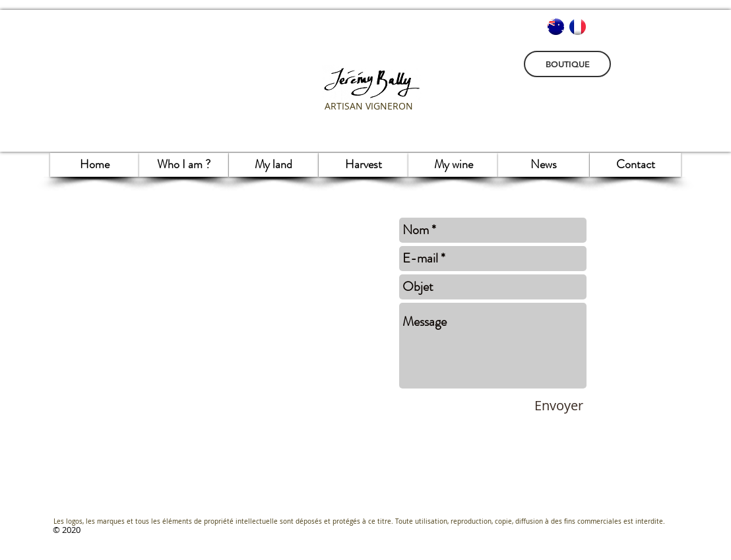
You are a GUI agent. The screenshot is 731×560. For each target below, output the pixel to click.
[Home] (95, 165)
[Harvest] (364, 165)
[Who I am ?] (184, 165)
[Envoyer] (559, 406)
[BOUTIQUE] (567, 64)
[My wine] (453, 165)
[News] (544, 165)
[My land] (273, 165)
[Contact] (635, 165)
